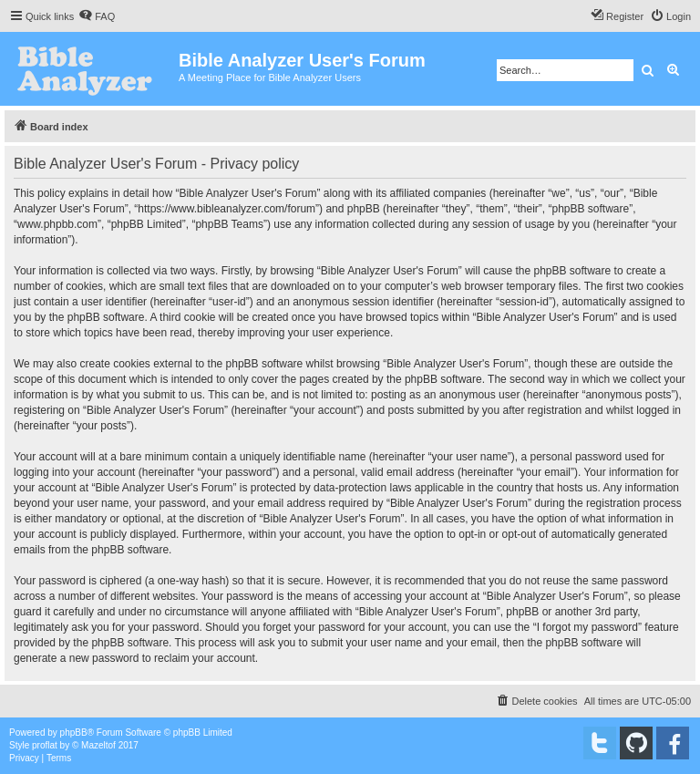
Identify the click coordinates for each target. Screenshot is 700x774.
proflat (45, 745)
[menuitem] (97, 16)
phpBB (74, 733)
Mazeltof (98, 745)
